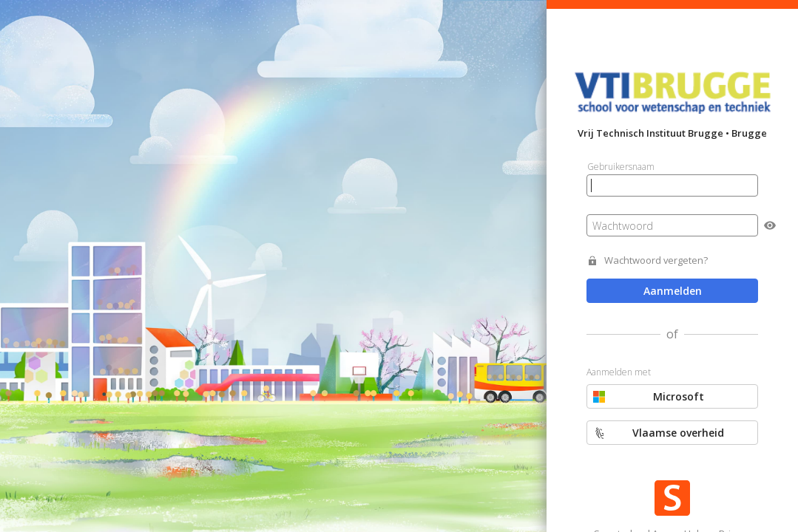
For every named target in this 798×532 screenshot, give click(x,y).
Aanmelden (673, 291)
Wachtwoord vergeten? (656, 260)
